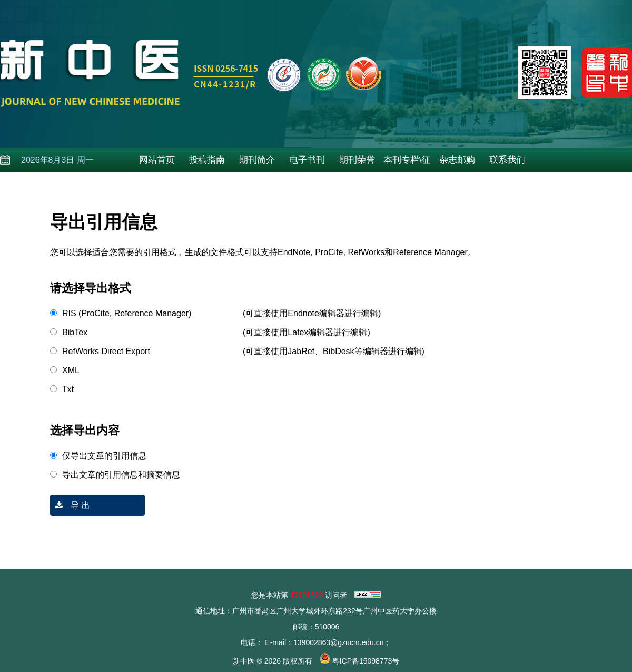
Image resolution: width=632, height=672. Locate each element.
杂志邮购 (457, 160)
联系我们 (507, 160)
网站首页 (157, 160)
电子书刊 (307, 160)
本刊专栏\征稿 (407, 163)
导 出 (70, 505)
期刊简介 (257, 160)
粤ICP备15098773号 (366, 661)
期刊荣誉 (357, 160)
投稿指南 (207, 160)
